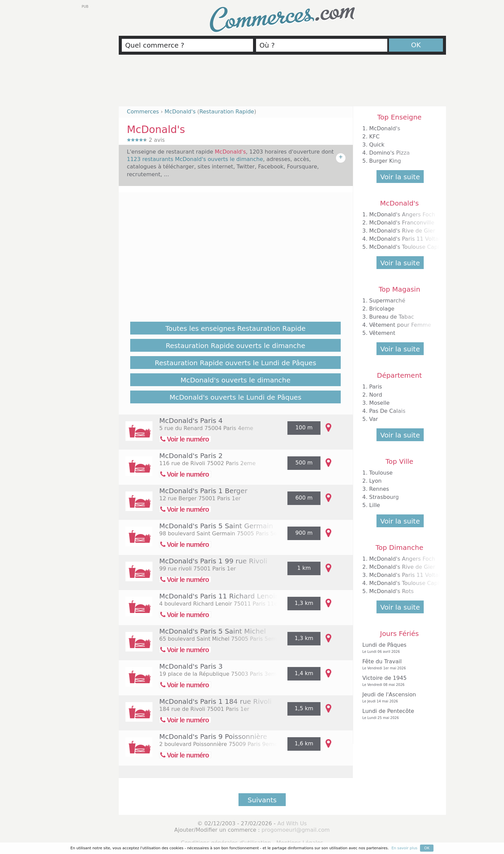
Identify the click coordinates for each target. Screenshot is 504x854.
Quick (377, 145)
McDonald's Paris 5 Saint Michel (213, 631)
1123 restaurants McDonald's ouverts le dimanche (195, 159)
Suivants (262, 800)
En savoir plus (404, 848)
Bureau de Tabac (391, 317)
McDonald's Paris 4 (191, 421)
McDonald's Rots (391, 591)
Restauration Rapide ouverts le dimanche (235, 346)
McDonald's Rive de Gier (402, 231)
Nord (375, 395)
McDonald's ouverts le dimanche (235, 380)
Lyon (375, 481)
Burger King (385, 161)
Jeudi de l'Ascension (398, 698)
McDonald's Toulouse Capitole (409, 247)
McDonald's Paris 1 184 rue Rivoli (215, 701)
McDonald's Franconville (402, 223)
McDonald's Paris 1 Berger (203, 491)
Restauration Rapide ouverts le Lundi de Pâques (236, 363)
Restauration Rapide (227, 112)
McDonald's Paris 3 (191, 666)
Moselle (379, 403)
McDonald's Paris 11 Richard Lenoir (218, 596)
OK (416, 45)
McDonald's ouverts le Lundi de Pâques (235, 397)
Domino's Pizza (389, 153)
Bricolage (382, 309)
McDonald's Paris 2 (191, 456)
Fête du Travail (398, 664)
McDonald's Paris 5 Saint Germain (216, 526)
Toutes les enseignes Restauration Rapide (235, 328)
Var (373, 419)
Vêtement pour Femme (400, 325)
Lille (374, 505)
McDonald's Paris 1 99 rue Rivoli (213, 561)
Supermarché (387, 301)
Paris (375, 387)
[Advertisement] (282, 83)
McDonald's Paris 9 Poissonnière (213, 737)
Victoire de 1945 (398, 681)
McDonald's (385, 128)
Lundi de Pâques (398, 648)
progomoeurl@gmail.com (296, 830)
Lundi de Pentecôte (398, 714)
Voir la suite (400, 177)
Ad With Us (292, 823)
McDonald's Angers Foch (402, 215)
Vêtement (382, 333)
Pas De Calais (387, 411)
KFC (374, 137)
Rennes (379, 489)
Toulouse (381, 473)
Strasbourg (384, 497)
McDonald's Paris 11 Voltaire (407, 239)
